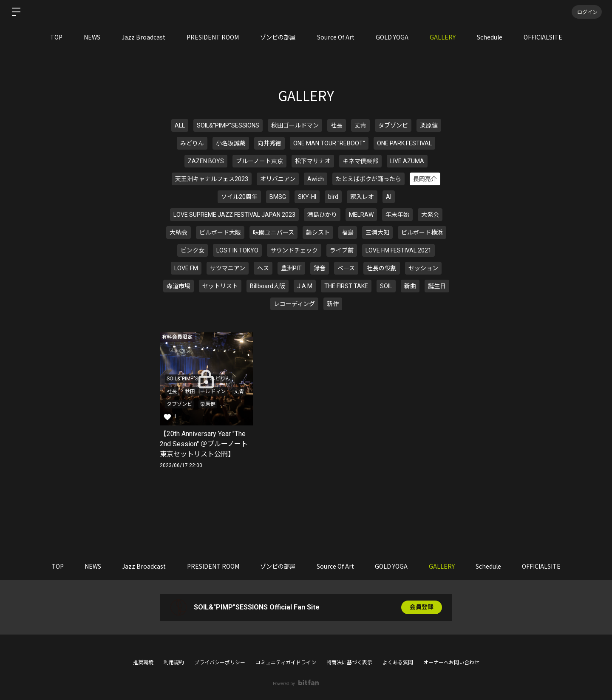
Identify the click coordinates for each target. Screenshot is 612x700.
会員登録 (422, 607)
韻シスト (318, 232)
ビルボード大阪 (220, 232)
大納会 (178, 232)
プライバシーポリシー (220, 663)
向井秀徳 (269, 143)
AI (389, 197)
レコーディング (294, 304)
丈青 (360, 125)
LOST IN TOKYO (237, 250)
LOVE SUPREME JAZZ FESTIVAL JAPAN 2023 (234, 215)
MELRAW (361, 215)
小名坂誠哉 (231, 143)
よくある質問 (398, 663)
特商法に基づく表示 (349, 663)
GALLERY (443, 37)
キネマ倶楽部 (360, 161)
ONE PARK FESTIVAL (404, 143)
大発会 (430, 215)
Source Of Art (336, 37)
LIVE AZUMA (407, 161)
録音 (320, 268)
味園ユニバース (273, 232)
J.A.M (305, 286)
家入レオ (362, 197)
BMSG (278, 197)
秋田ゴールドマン (295, 125)
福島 (348, 232)
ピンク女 (193, 250)
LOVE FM (186, 268)
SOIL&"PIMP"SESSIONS (228, 125)
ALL (180, 125)
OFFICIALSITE (543, 37)
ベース (346, 268)
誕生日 (437, 286)
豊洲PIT (291, 268)
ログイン (586, 12)
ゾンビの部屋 (278, 37)
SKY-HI (307, 197)
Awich (316, 179)
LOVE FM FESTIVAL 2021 (398, 250)
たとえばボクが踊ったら (368, 179)
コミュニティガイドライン (286, 663)
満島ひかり (322, 215)
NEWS (92, 37)
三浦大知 (377, 232)
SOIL (386, 286)
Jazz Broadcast (143, 37)
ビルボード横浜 (422, 232)
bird (333, 197)
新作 (333, 304)
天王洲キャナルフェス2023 (212, 179)
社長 (337, 125)
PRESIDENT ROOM (213, 37)
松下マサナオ (313, 161)
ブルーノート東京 (259, 161)
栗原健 (429, 125)
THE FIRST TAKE (346, 286)
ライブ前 (342, 250)
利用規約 (174, 663)
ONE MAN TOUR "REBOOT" (329, 143)
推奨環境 (143, 663)
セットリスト (220, 286)
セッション (423, 268)
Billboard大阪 (268, 286)
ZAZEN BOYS (206, 161)
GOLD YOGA (392, 37)
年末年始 (397, 215)
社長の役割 (382, 268)
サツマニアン (228, 268)
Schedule (490, 37)
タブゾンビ (393, 125)
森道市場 (178, 286)
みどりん (192, 143)
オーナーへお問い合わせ (451, 663)
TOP (56, 37)
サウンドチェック (294, 250)
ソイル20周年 (239, 197)
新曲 (410, 286)
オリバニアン (278, 179)
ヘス (263, 268)
